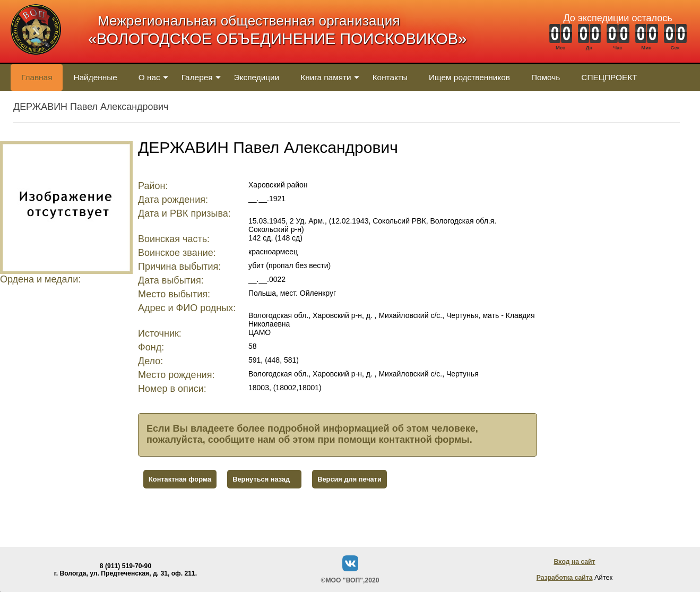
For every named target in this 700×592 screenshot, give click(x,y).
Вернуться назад (261, 479)
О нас (149, 77)
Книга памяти (326, 77)
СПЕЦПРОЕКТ (609, 77)
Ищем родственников (469, 77)
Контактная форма (180, 479)
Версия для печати (349, 479)
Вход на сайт (574, 562)
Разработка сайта (565, 578)
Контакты (390, 77)
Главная (37, 77)
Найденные (95, 77)
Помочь (546, 77)
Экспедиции (257, 77)
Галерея (197, 77)
